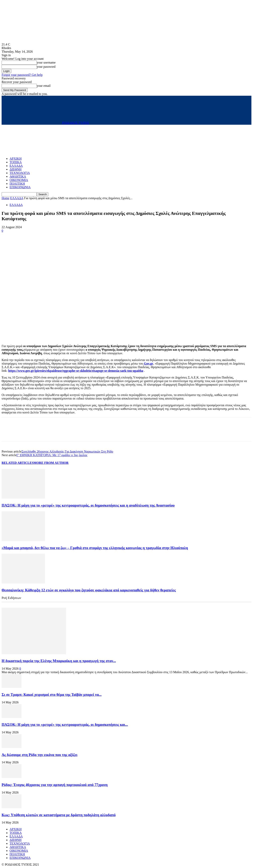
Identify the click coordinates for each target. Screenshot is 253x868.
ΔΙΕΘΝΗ (16, 169)
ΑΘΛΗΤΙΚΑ (18, 176)
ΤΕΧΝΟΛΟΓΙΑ (20, 173)
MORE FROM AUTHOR (51, 463)
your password (46, 67)
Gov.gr (148, 364)
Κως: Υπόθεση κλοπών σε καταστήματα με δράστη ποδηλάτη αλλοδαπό (59, 815)
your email (44, 86)
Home (5, 198)
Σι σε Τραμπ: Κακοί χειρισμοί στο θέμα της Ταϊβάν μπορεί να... (52, 695)
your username (46, 62)
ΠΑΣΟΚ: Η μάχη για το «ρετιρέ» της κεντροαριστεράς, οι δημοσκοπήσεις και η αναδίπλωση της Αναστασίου (88, 505)
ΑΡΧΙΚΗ (16, 159)
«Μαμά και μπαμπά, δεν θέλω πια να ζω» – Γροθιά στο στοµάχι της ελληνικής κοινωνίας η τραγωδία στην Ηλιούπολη (95, 548)
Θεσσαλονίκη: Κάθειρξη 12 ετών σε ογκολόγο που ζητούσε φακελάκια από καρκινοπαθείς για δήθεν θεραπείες (89, 590)
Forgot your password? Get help (22, 75)
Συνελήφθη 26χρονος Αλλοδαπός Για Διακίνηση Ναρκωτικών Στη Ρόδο (67, 451)
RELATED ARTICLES (18, 463)
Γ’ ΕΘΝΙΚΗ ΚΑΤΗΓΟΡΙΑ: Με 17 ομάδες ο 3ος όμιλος (52, 455)
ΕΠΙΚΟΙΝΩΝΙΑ (20, 187)
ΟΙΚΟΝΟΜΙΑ (19, 180)
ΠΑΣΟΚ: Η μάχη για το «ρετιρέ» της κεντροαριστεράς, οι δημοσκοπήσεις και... (65, 725)
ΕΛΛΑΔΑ (16, 166)
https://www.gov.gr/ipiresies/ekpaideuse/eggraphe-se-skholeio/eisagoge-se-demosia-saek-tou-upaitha (76, 371)
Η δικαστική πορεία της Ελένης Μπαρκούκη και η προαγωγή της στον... (59, 661)
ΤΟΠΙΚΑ (16, 162)
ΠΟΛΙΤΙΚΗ (17, 184)
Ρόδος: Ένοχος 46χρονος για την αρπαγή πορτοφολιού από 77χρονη (55, 785)
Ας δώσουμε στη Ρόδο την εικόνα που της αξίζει (39, 755)
